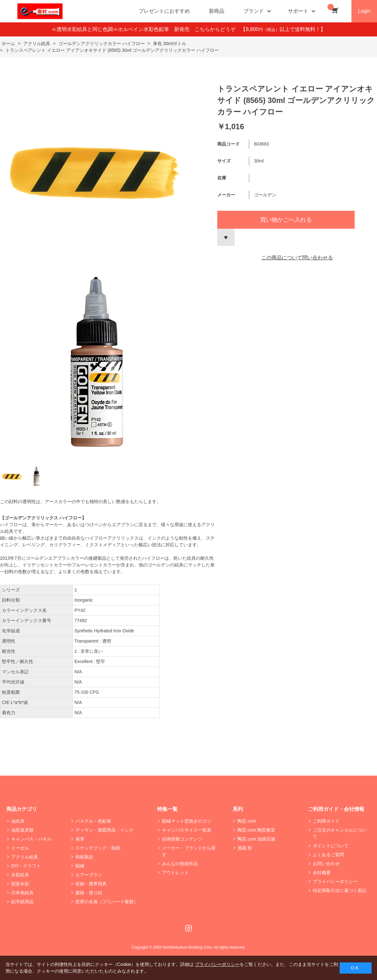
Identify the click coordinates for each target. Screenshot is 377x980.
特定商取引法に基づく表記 (340, 890)
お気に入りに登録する (226, 237)
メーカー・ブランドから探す (189, 851)
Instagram (188, 928)
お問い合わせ (326, 864)
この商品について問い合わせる (297, 258)
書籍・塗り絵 (89, 893)
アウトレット (175, 873)
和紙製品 (84, 857)
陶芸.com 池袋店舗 (256, 839)
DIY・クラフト (26, 866)
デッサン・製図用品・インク (104, 830)
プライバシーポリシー (335, 881)
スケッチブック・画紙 (98, 848)
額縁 (80, 866)
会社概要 (322, 873)
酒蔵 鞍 (245, 848)
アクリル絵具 (25, 857)
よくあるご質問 (328, 855)
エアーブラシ (89, 875)
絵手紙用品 (22, 902)
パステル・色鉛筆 (93, 821)
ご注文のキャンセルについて (340, 833)
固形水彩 (20, 884)
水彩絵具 (20, 875)
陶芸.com (247, 821)
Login (364, 11)
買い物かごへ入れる (286, 220)
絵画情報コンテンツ (182, 839)
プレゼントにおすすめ (164, 11)
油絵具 (18, 821)
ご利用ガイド (326, 821)
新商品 (217, 11)
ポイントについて (331, 846)
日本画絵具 (22, 893)
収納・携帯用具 (91, 884)
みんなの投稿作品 (180, 864)
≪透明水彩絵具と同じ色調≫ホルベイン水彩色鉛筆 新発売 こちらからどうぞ (146, 29)
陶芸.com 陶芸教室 (256, 830)
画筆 (80, 839)
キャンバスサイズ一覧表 (187, 830)
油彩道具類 (22, 830)
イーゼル (20, 848)
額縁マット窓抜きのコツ (187, 821)
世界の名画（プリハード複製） (107, 902)
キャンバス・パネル (31, 839)
